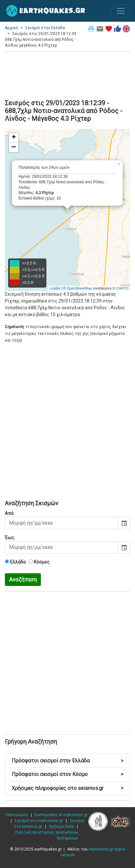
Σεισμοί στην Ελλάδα (45, 28)
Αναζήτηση (23, 579)
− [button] (14, 147)
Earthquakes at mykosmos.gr (61, 815)
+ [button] (14, 138)
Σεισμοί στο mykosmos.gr (39, 821)
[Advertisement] (67, 74)
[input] (61, 523)
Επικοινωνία (17, 815)
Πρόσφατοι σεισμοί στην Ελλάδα (67, 761)
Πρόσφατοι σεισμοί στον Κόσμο (67, 774)
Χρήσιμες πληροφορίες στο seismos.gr (67, 788)
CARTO (122, 288)
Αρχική (11, 28)
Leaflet (55, 288)
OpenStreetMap (79, 288)
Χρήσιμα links (61, 827)
